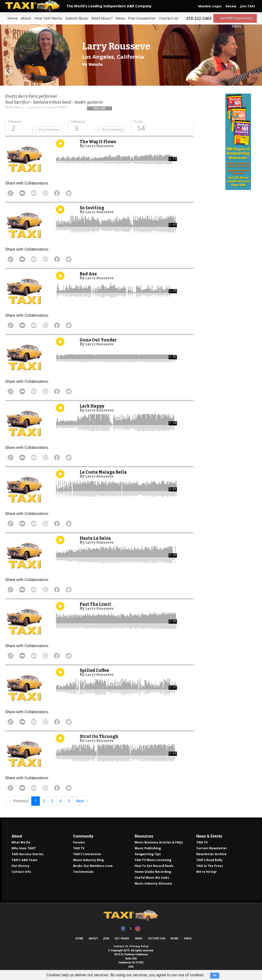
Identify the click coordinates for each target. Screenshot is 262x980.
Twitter (130, 929)
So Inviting (93, 208)
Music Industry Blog (88, 860)
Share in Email (24, 193)
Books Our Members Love (93, 866)
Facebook (123, 929)
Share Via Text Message (37, 193)
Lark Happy (93, 406)
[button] (99, 107)
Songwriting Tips (148, 854)
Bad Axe (89, 274)
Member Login (210, 6)
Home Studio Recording (153, 872)
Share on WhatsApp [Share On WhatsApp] (51, 193)
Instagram (138, 929)
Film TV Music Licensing (153, 860)
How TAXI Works (46, 18)
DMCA (188, 938)
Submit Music (75, 18)
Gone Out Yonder (99, 340)
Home (10, 18)
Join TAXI (248, 6)
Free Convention (141, 18)
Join (106, 938)
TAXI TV (79, 848)
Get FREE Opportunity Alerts (235, 18)
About (24, 18)
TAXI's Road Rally (209, 860)
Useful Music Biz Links (152, 878)
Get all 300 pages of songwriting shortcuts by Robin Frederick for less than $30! (230, 167)
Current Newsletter (212, 848)
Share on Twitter (77, 193)
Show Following (112, 130)
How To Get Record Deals (154, 866)
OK (215, 975)
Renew (231, 6)
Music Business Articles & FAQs (159, 842)
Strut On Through (101, 736)
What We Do (21, 842)
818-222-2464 (198, 18)
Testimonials (83, 872)
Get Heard (122, 938)
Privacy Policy (139, 946)
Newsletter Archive (211, 854)
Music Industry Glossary (153, 883)
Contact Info (21, 872)
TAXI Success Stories (27, 854)
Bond (175, 938)
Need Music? (100, 18)
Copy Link (11, 193)
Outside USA (157, 938)
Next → (82, 801)
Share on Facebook (64, 193)
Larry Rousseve (101, 146)
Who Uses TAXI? (24, 848)
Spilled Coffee (96, 670)
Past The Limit (97, 604)
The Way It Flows (99, 142)
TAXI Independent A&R (131, 916)
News (119, 18)
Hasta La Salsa (97, 538)
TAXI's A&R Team (24, 860)
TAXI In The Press (210, 866)
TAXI (36, 6)
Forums (79, 842)
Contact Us (167, 18)
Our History (21, 866)
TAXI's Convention (87, 854)
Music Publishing (148, 848)
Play (60, 144)
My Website (92, 64)
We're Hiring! (206, 872)
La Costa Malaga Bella (105, 472)
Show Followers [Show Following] (49, 130)
